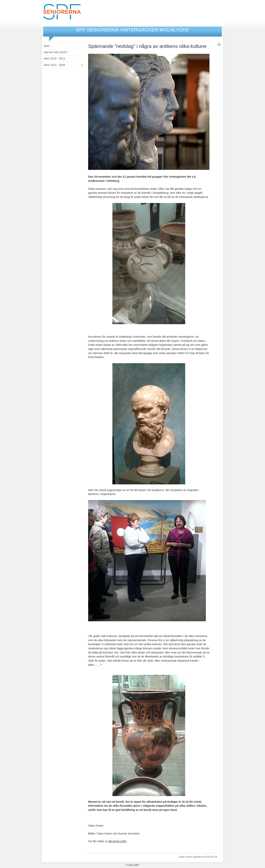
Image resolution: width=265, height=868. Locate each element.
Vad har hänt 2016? (55, 52)
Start (46, 46)
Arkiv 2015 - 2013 (54, 59)
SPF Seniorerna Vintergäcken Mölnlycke (133, 30)
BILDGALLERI (118, 841)
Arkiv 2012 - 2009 (54, 65)
